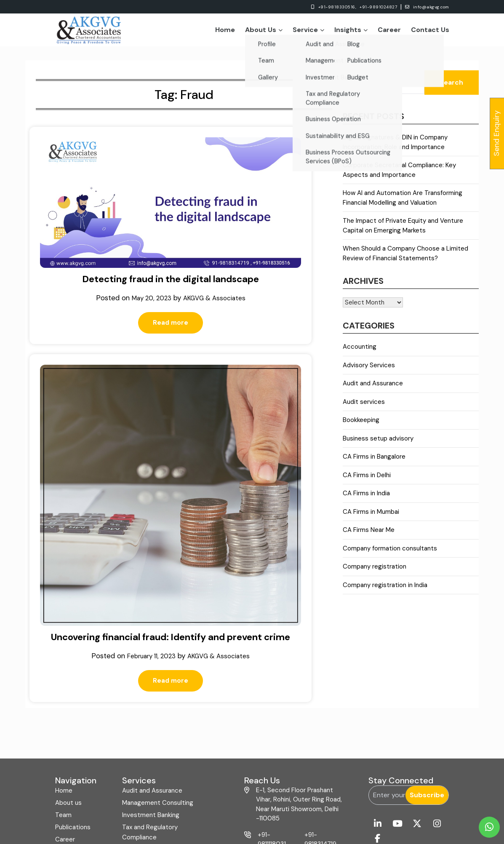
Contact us (72, 768)
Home (225, 32)
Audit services (364, 406)
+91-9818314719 (320, 744)
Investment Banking (151, 719)
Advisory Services (369, 370)
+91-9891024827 (357, 7)
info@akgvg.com (420, 7)
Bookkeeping (361, 425)
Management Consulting (158, 707)
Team (63, 719)
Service (308, 32)
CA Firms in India (366, 498)
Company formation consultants (390, 553)
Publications (73, 731)
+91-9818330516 (275, 765)
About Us (264, 32)
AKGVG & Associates (104, 255)
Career (389, 32)
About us (68, 707)
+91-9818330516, (305, 7)
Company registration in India (385, 590)
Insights (351, 32)
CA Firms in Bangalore (374, 461)
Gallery (65, 756)
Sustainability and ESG (154, 766)
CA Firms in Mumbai (371, 516)
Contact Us (430, 32)
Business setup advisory (378, 443)
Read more (99, 281)
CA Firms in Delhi (367, 480)
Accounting (360, 351)
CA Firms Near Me (369, 534)
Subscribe (427, 699)
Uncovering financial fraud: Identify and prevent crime (249, 286)
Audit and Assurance (373, 388)
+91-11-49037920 (320, 765)
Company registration (375, 571)
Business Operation (151, 753)
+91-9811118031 (272, 744)
